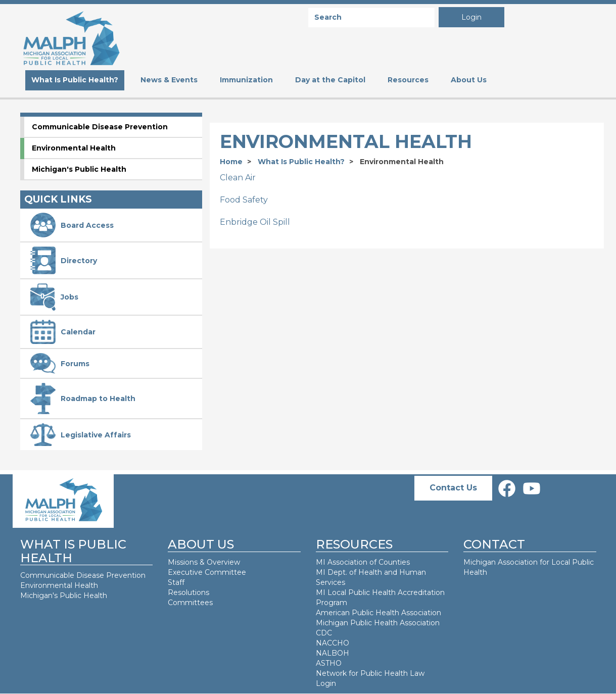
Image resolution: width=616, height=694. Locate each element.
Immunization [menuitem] (246, 80)
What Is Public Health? (301, 162)
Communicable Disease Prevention (100, 127)
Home (231, 162)
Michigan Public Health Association (378, 623)
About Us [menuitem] (469, 80)
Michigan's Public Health (79, 169)
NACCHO (333, 643)
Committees (190, 603)
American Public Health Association (378, 613)
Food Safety (244, 200)
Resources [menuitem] (408, 80)
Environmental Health (74, 148)
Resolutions (188, 592)
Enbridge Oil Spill (255, 222)
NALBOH (333, 653)
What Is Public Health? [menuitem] (75, 80)
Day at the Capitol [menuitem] (330, 80)
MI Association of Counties (363, 562)
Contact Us (453, 488)
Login (471, 17)
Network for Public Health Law (370, 673)
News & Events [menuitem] (169, 80)
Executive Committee (207, 572)
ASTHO (329, 663)
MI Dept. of (337, 572)
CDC (324, 633)
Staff (176, 582)
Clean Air (238, 178)
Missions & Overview (204, 562)
